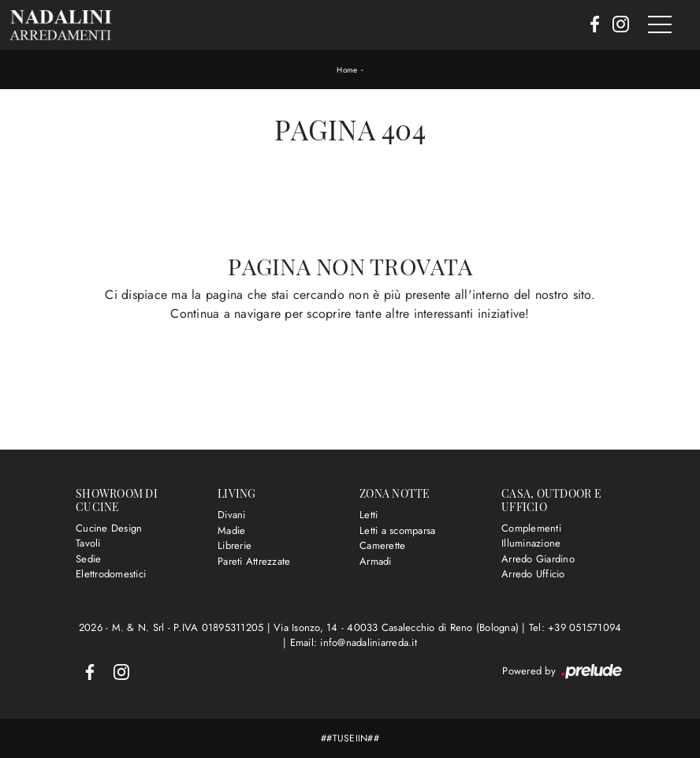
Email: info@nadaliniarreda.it (354, 642)
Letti (369, 515)
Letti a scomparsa (397, 530)
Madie (231, 530)
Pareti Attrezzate (254, 561)
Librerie (235, 545)
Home (347, 70)
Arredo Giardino (538, 559)
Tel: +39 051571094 (575, 627)
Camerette (382, 545)
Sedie (88, 559)
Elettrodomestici (111, 574)
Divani (232, 515)
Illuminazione (531, 543)
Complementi (531, 528)
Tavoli (88, 543)
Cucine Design (109, 528)
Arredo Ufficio (533, 574)
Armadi (376, 561)
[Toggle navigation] (660, 25)
